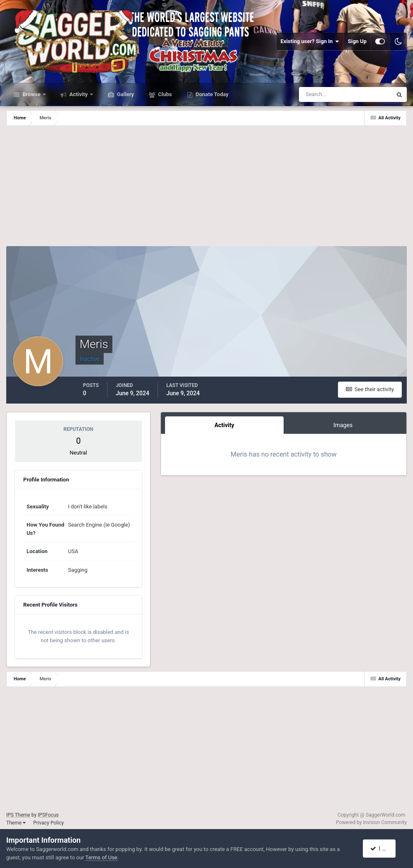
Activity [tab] (224, 425)
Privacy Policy (49, 823)
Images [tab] (343, 425)
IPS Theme (18, 815)
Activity (79, 94)
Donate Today (212, 94)
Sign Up (357, 41)
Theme (16, 823)
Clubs (164, 94)
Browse (32, 94)
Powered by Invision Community (371, 822)
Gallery (125, 94)
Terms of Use (101, 857)
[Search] (320, 94)
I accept (383, 849)
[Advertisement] (206, 188)
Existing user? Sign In (310, 41)
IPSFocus (48, 815)
